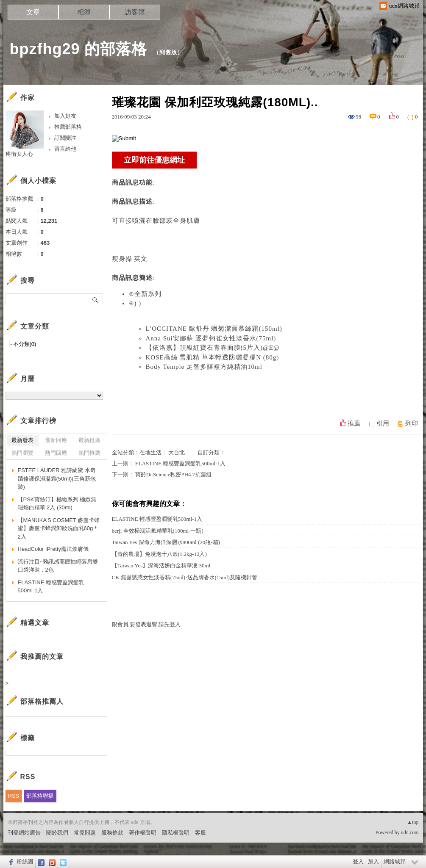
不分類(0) (25, 344)
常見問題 (85, 833)
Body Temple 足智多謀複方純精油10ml (204, 367)
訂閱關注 (65, 138)
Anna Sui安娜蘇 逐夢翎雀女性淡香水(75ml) (211, 338)
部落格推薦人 (42, 701)
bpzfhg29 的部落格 (79, 49)
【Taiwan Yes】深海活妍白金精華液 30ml (161, 565)
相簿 (84, 12)
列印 (412, 423)
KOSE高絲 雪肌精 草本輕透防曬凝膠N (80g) (213, 357)
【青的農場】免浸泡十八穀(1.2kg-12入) (159, 554)
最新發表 (22, 440)
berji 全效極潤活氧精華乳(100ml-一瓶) (158, 531)
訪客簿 (135, 12)
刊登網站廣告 (24, 833)
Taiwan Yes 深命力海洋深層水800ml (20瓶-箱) (166, 542)
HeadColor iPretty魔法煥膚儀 (53, 549)
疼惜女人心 (19, 154)
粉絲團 (25, 861)
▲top (413, 822)
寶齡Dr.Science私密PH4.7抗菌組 (174, 474)
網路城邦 (395, 861)
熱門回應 (56, 453)
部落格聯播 (40, 796)
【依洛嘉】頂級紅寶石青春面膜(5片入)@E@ (213, 348)
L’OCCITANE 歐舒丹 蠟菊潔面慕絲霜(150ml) (214, 329)
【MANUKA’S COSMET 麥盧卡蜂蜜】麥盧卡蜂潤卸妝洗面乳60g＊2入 (59, 528)
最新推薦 (89, 440)
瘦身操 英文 (130, 259)
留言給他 (65, 149)
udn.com (410, 832)
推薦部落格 (68, 127)
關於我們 (57, 833)
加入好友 (65, 116)
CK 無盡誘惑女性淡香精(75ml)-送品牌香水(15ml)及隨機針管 (185, 577)
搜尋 (96, 299)
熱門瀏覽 (22, 453)
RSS (14, 796)
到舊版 (168, 52)
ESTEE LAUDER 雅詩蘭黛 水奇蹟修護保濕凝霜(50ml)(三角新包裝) (57, 478)
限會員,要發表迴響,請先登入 (146, 624)
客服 (200, 833)
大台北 (177, 452)
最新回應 (56, 440)
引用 (383, 423)
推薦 (354, 423)
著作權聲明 (143, 833)
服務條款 (112, 833)
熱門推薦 (89, 453)
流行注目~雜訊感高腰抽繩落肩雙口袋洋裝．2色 (58, 566)
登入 (358, 861)
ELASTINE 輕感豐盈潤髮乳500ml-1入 (180, 463)
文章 (33, 12)
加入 (373, 861)
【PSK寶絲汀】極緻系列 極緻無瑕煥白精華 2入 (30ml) (57, 504)
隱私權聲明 (176, 833)
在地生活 (150, 452)
